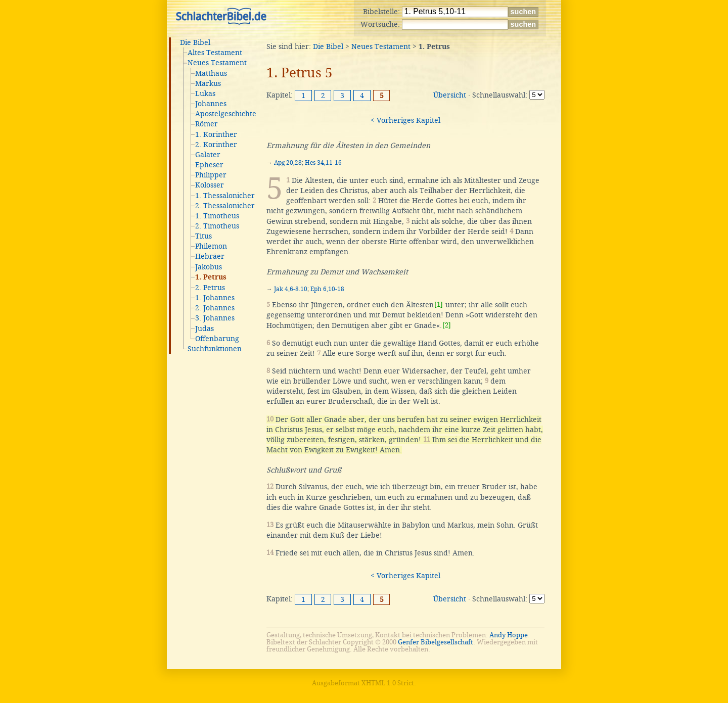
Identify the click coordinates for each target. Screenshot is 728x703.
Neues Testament (217, 63)
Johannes (211, 104)
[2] (447, 325)
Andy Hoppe (509, 635)
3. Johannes (215, 318)
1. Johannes (215, 298)
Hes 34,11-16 (323, 163)
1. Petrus (211, 277)
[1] (439, 304)
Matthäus (211, 73)
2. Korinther (216, 145)
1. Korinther (216, 134)
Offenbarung (217, 339)
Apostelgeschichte (226, 114)
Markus (208, 83)
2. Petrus (210, 288)
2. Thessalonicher (225, 206)
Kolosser (210, 185)
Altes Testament (215, 53)
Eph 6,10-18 (327, 289)
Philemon (211, 246)
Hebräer (210, 256)
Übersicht (450, 95)
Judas (204, 329)
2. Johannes (215, 308)
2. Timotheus (217, 226)
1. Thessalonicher (225, 196)
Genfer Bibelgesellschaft (436, 642)
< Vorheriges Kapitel (405, 120)
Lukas (205, 93)
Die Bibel (195, 42)
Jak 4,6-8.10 (291, 289)
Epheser (209, 165)
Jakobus (209, 267)
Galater (208, 155)
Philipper (211, 175)
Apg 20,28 (288, 163)
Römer (207, 124)
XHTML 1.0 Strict (388, 683)
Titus (203, 236)
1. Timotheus (217, 216)
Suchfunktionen (215, 349)
